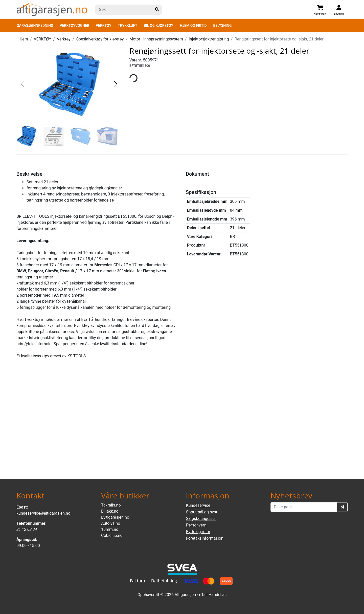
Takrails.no (111, 505)
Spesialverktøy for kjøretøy (100, 39)
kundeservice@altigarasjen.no (43, 513)
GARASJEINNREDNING (35, 26)
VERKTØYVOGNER (75, 26)
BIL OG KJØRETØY (159, 26)
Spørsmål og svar (202, 512)
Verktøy (64, 39)
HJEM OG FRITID (193, 26)
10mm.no (110, 529)
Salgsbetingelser (201, 519)
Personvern (196, 525)
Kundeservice (198, 505)
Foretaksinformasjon (205, 538)
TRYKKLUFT (127, 26)
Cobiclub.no (112, 535)
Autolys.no (111, 523)
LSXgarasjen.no (115, 517)
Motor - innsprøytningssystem (156, 39)
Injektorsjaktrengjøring (209, 39)
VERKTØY (104, 26)
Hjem (23, 39)
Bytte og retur (198, 532)
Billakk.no (110, 511)
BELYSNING (223, 26)
